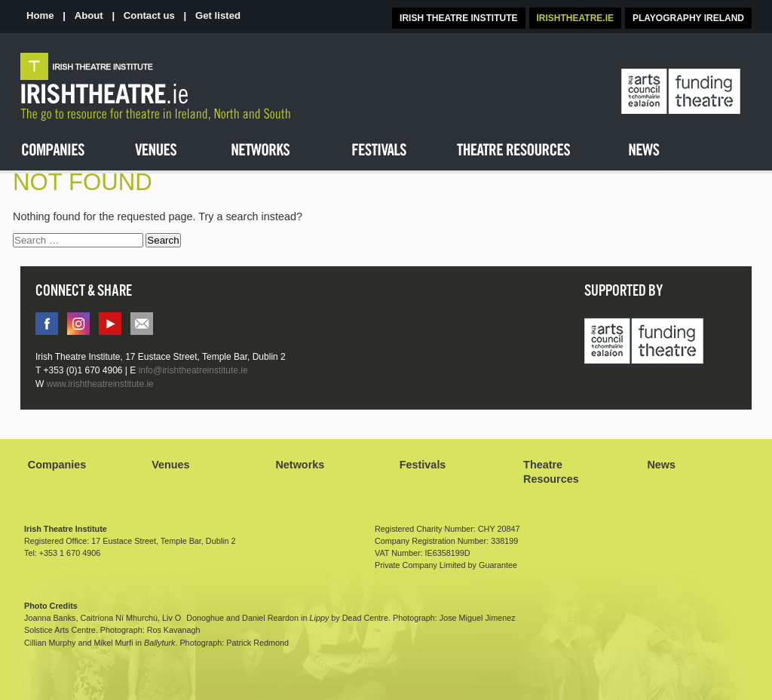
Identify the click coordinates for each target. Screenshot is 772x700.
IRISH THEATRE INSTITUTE (458, 18)
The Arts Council (681, 92)
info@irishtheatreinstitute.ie (142, 324)
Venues (170, 465)
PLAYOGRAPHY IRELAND (688, 18)
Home (40, 15)
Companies (57, 465)
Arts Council (644, 342)
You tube (110, 324)
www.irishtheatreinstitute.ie (100, 384)
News (661, 465)
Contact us (149, 15)
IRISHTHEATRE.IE (575, 18)
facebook (47, 324)
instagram (78, 324)
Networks (300, 465)
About (89, 15)
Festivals (423, 465)
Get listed (218, 15)
